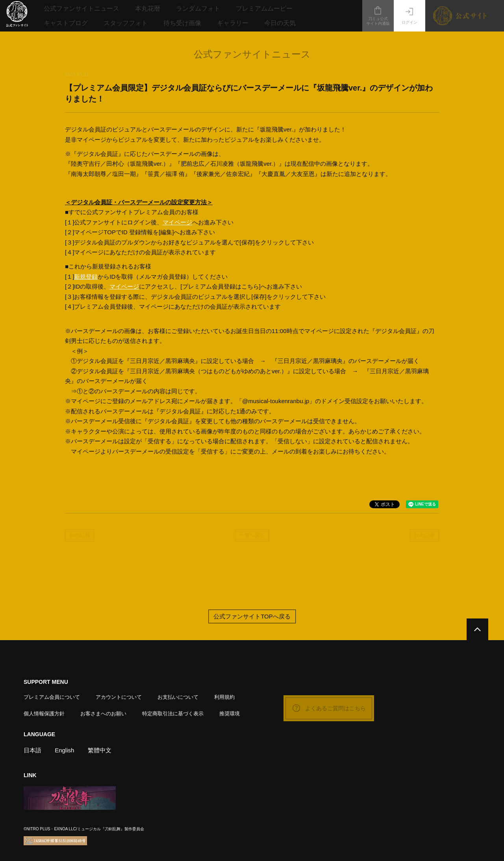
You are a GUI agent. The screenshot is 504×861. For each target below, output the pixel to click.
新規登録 (86, 277)
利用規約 (224, 697)
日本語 (32, 750)
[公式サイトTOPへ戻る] (477, 629)
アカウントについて (119, 697)
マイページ (177, 222)
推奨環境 (230, 714)
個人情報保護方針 (44, 714)
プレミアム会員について (52, 697)
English (64, 750)
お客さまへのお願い (103, 714)
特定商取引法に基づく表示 (173, 714)
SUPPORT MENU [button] (46, 682)
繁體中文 (100, 750)
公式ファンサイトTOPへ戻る (252, 616)
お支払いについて (178, 697)
